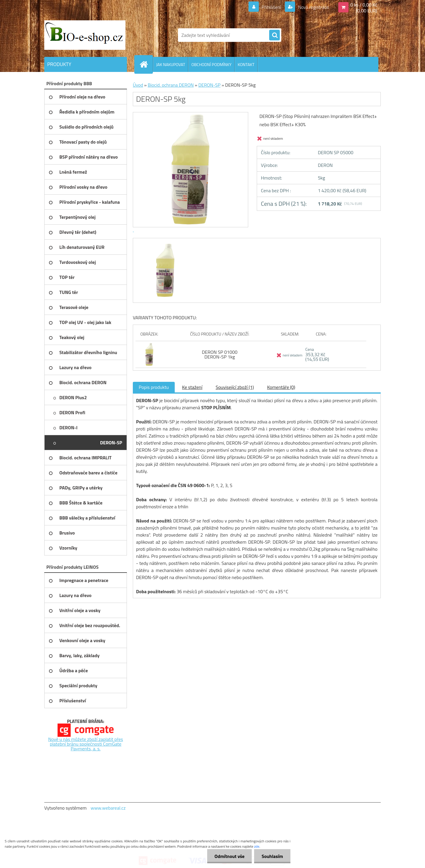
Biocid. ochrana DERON (171, 85)
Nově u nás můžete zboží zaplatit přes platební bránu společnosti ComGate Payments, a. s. (86, 744)
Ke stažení (192, 387)
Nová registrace (313, 7)
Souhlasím (272, 856)
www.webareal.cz (108, 808)
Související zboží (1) (235, 387)
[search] (274, 35)
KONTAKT (246, 64)
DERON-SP (209, 85)
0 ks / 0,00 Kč (364, 5)
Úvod (138, 85)
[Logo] (85, 35)
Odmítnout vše (230, 856)
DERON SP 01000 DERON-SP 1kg (220, 354)
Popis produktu (154, 387)
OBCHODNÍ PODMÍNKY (211, 64)
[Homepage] (146, 64)
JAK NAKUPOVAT (171, 64)
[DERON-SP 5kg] (165, 244)
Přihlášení (271, 7)
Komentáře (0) (281, 387)
